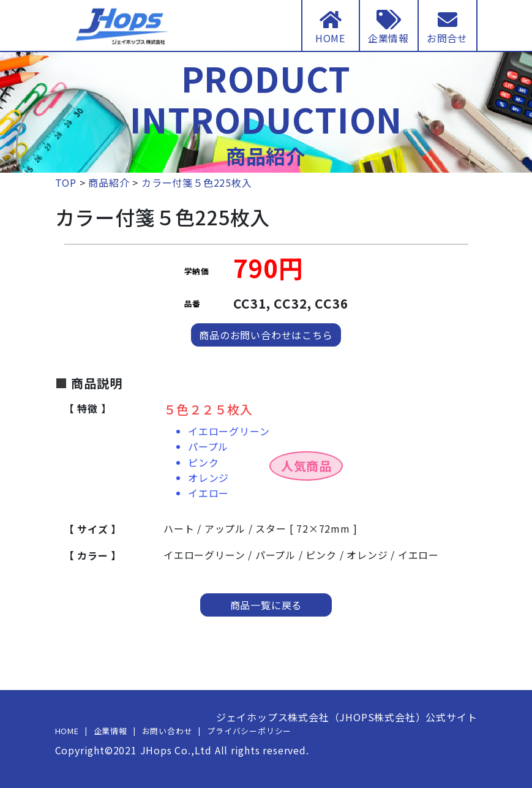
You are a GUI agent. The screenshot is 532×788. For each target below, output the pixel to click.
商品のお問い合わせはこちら (266, 335)
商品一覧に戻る (266, 605)
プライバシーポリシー (249, 731)
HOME (67, 731)
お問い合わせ (167, 731)
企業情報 (111, 731)
